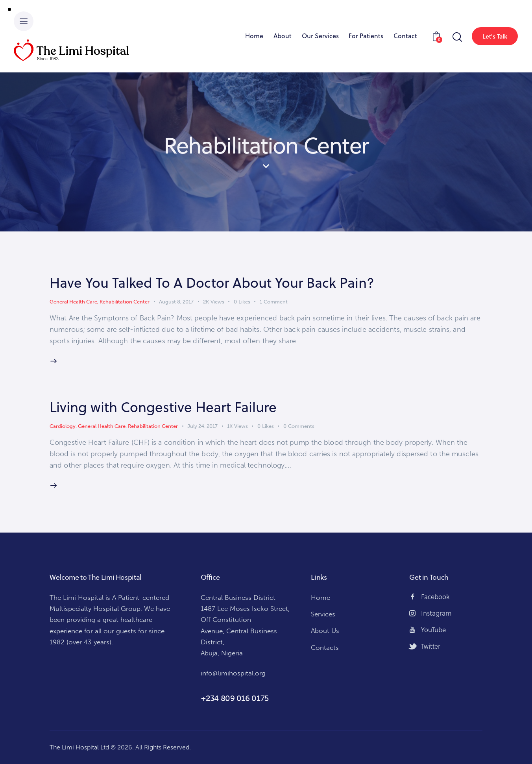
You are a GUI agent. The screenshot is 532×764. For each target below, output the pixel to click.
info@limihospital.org (233, 673)
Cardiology (63, 426)
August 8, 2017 (176, 302)
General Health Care (73, 302)
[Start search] (457, 37)
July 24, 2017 (202, 426)
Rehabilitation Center (125, 302)
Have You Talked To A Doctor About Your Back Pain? (212, 282)
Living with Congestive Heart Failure (163, 407)
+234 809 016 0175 (235, 698)
